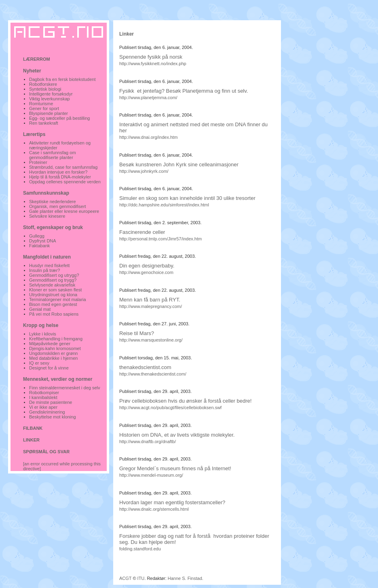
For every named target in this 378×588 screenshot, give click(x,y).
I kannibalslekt (43, 397)
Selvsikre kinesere (47, 216)
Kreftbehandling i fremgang (56, 339)
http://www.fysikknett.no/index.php (153, 64)
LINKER (31, 440)
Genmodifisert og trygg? (53, 280)
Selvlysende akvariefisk (52, 285)
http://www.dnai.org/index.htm (148, 137)
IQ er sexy (39, 363)
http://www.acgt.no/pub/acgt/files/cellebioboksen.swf (170, 408)
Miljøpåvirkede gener (50, 344)
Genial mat (40, 309)
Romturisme (41, 104)
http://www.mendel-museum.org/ (151, 475)
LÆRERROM (37, 59)
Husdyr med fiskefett (49, 265)
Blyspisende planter (49, 113)
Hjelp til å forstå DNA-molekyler (60, 177)
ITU (141, 578)
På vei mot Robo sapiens (54, 314)
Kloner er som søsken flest (55, 290)
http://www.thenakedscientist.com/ (153, 374)
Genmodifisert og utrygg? (54, 275)
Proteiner (38, 162)
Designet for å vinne (49, 368)
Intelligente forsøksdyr (51, 94)
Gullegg (37, 236)
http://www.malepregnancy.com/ (151, 306)
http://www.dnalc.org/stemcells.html (154, 509)
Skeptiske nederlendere (53, 202)
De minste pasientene (51, 402)
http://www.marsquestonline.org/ (151, 340)
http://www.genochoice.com (146, 272)
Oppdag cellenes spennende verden (65, 182)
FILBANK (33, 428)
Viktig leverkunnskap (50, 99)
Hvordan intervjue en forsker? (58, 172)
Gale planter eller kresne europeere (64, 211)
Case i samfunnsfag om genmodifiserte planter (53, 155)
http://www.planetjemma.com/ (148, 98)
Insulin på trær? (44, 270)
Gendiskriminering (47, 412)
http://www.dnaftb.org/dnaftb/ (148, 442)
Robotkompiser (44, 393)
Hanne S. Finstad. (186, 578)
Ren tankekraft (44, 123)
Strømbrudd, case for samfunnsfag (63, 167)
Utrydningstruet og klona (53, 295)
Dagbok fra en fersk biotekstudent (62, 79)
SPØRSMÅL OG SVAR (46, 452)
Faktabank (39, 246)
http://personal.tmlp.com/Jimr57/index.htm (160, 239)
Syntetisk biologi (45, 89)
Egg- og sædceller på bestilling (59, 118)
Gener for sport (44, 108)
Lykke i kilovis (43, 334)
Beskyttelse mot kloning (53, 417)
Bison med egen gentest (53, 304)
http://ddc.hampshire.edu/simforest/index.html (164, 205)
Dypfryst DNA (43, 241)
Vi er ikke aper (43, 407)
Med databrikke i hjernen (53, 358)
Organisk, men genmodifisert (58, 206)
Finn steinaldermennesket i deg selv (64, 388)
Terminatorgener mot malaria (58, 299)
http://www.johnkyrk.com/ (144, 171)
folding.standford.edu (140, 549)
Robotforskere (43, 84)
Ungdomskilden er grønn (53, 353)
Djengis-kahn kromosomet (55, 348)
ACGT (125, 578)
